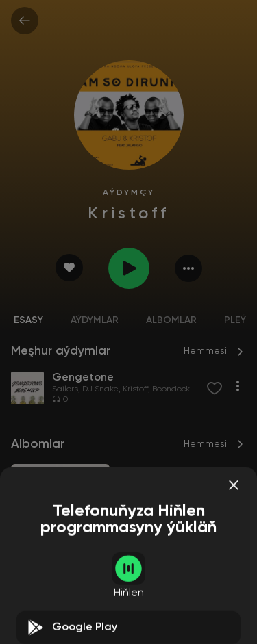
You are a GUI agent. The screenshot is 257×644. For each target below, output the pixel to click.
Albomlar (171, 320)
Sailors (65, 389)
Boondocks (173, 389)
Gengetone (39, 575)
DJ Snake (100, 389)
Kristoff (135, 389)
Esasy (28, 320)
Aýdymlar (95, 320)
